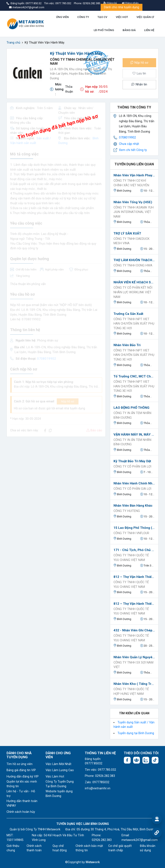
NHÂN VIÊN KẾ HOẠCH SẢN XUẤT (134, 282)
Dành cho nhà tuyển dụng (122, 7)
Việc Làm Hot (55, 777)
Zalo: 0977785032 (97, 782)
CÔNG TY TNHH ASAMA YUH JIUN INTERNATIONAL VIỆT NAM (134, 212)
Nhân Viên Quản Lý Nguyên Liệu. (134, 657)
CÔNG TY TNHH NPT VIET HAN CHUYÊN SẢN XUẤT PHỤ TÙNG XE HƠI (134, 324)
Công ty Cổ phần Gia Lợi (132, 467)
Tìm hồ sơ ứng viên (20, 764)
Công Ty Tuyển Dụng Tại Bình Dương (60, 784)
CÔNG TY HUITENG (127, 511)
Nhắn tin (139, 84)
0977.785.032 (64, 3)
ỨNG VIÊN (62, 17)
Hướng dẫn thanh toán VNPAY (22, 803)
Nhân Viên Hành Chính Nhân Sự (134, 483)
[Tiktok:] (155, 760)
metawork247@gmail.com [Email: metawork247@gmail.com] (140, 840)
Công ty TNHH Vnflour (131, 533)
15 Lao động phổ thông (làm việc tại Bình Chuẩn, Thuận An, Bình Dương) (134, 528)
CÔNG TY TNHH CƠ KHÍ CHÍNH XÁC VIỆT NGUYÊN (131, 183)
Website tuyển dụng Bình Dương (59, 794)
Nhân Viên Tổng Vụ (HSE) (133, 202)
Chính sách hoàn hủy (21, 812)
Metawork (93, 862)
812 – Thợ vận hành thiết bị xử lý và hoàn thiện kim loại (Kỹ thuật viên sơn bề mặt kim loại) (134, 577)
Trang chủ (13, 43)
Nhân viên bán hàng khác (133, 506)
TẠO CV (102, 17)
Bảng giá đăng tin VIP (21, 770)
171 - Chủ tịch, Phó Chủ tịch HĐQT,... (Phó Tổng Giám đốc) (134, 550)
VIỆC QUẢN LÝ (145, 17)
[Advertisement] (56, 470)
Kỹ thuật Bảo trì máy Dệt (132, 461)
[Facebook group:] (137, 760)
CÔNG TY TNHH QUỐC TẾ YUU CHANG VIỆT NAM (131, 558)
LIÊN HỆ (149, 30)
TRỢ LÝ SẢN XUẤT (127, 233)
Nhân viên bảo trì (127, 345)
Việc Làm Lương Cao (60, 770)
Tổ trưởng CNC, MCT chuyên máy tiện (134, 376)
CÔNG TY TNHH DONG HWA (133, 265)
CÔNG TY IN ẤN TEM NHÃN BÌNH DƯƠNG (132, 415)
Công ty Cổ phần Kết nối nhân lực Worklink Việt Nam (133, 292)
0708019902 (127, 138)
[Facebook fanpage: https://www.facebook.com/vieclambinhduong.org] (127, 760)
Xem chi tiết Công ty (133, 150)
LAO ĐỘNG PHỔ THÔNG (131, 408)
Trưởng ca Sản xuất (128, 314)
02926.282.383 (91, 3)
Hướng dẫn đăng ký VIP (23, 777)
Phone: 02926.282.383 (100, 776)
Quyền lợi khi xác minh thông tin (22, 784)
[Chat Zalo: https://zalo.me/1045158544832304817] (146, 760)
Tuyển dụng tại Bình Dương (136, 733)
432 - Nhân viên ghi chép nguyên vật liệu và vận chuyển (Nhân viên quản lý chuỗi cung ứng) (134, 630)
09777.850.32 (34, 3)
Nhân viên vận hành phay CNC (134, 175)
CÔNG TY (83, 17)
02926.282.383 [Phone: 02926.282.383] (102, 840)
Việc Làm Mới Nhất (58, 764)
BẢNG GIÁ (129, 30)
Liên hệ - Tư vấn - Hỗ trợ (21, 794)
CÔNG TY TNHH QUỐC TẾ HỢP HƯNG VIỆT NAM (131, 692)
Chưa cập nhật (129, 144)
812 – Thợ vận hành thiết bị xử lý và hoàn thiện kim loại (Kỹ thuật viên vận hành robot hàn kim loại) (134, 604)
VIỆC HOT (122, 17)
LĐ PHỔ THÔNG (104, 30)
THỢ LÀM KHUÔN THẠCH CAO (134, 260)
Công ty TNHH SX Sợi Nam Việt (133, 665)
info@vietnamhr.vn (98, 788)
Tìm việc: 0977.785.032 (100, 770)
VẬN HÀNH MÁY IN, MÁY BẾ (134, 435)
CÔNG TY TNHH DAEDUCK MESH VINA (132, 241)
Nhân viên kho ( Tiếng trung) (134, 684)
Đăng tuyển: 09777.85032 (94, 761)
